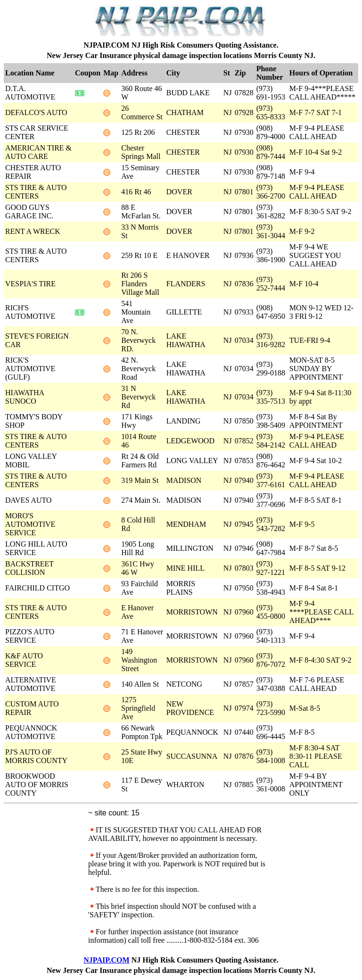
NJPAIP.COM (106, 960)
